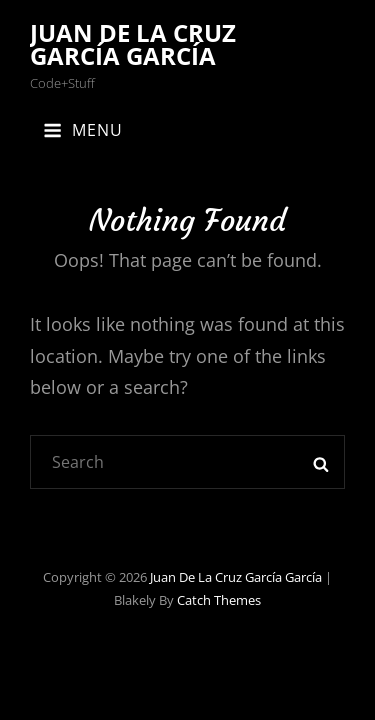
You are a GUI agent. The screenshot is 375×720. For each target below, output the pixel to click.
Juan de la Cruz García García (133, 44)
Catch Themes (219, 600)
